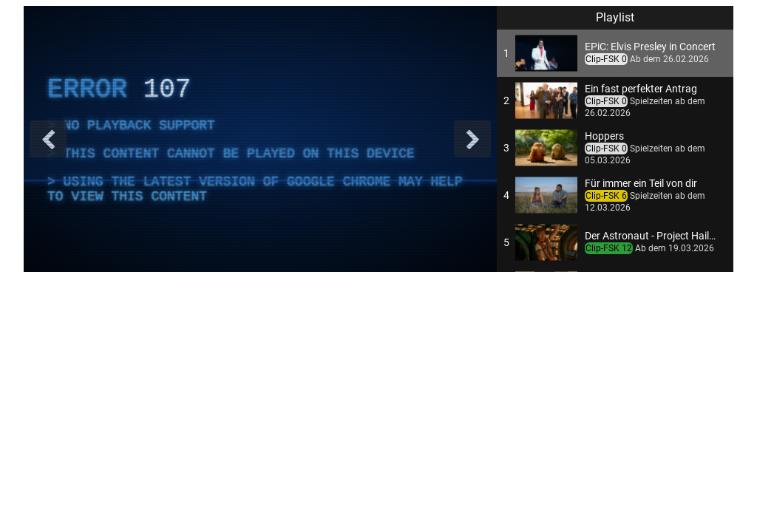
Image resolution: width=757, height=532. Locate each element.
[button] (615, 53)
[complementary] (260, 139)
